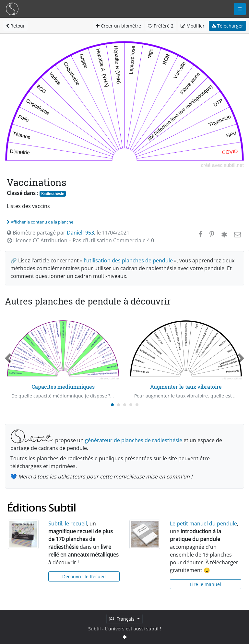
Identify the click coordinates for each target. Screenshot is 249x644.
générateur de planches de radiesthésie (134, 440)
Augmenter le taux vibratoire (186, 387)
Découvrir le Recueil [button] (84, 576)
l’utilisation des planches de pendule (128, 260)
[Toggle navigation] (240, 9)
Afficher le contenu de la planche (40, 222)
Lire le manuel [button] (206, 584)
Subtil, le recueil (68, 523)
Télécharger (227, 26)
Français (123, 619)
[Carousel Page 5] (137, 405)
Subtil (95, 629)
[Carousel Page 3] (125, 405)
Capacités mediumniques (63, 387)
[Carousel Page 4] (131, 405)
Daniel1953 (80, 233)
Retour (15, 26)
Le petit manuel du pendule (203, 523)
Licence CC (80, 240)
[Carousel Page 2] (119, 405)
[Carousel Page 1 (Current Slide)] (112, 405)
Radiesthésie (53, 194)
